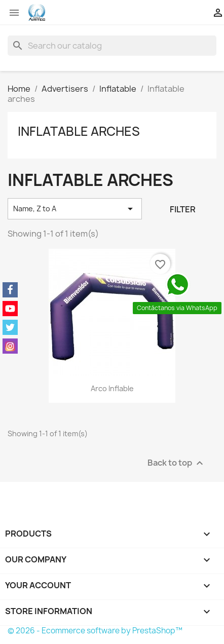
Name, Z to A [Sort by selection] (75, 209)
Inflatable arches (79, 131)
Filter (183, 209)
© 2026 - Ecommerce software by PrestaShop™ (95, 631)
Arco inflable (112, 388)
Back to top (177, 463)
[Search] (112, 46)
